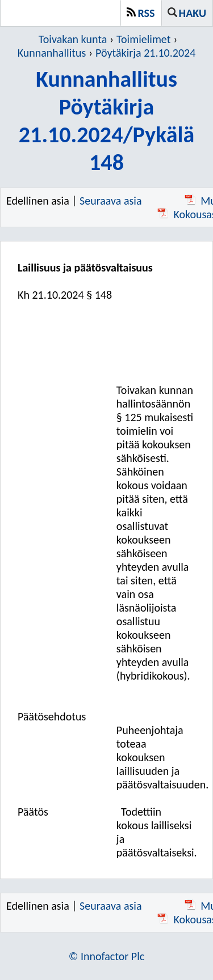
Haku (193, 13)
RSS (147, 13)
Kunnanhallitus (52, 53)
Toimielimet (143, 39)
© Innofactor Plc (107, 956)
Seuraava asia (110, 201)
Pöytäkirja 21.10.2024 (145, 53)
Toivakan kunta (73, 39)
